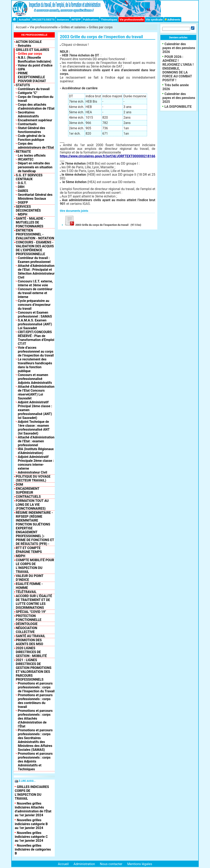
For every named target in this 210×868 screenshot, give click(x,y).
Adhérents (173, 19)
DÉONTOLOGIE (27, 624)
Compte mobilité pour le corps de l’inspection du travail (35, 566)
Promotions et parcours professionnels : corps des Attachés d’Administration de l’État (35, 718)
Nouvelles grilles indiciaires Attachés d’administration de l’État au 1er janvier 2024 (33, 809)
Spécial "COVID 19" (31, 612)
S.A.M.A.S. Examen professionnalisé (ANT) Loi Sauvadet (35, 324)
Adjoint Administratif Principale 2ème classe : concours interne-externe (36, 463)
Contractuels (27, 124)
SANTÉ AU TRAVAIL (31, 636)
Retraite (23, 152)
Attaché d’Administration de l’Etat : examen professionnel (36, 441)
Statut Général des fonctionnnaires (31, 130)
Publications (91, 19)
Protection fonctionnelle (29, 618)
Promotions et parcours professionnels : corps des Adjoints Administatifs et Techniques (35, 761)
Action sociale (29, 42)
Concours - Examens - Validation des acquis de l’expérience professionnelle (35, 248)
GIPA (21, 69)
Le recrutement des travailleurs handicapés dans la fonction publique (35, 365)
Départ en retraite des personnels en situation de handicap (35, 167)
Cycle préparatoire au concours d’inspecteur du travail (34, 305)
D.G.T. (22, 183)
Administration (84, 864)
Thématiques (109, 19)
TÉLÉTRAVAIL (26, 592)
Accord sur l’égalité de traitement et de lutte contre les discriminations (34, 602)
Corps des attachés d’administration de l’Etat (36, 107)
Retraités (25, 46)
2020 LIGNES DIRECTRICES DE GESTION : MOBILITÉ (31, 652)
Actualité (24, 19)
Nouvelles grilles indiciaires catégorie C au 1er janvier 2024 (31, 837)
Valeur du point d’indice (35, 65)
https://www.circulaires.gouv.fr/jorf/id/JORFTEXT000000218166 (108, 156)
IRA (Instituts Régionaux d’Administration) (36, 451)
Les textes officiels (32, 155)
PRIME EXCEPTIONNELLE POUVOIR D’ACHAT (32, 77)
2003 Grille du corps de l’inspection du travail (96, 225)
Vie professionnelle (132, 19)
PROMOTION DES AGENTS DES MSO (29, 642)
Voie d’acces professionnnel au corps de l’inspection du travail (36, 351)
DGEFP (23, 202)
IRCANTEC (26, 159)
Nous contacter (111, 864)
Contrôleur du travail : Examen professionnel (34, 260)
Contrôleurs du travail (34, 89)
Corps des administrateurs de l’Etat (36, 146)
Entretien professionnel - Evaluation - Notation (35, 234)
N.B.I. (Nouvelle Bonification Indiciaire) (35, 60)
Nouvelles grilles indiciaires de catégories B (33, 849)
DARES (23, 191)
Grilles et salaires (73, 27)
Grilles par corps (101, 27)
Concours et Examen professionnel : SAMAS (35, 314)
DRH (21, 187)
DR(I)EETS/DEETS (43, 19)
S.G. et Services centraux (29, 177)
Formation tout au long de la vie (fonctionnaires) (32, 505)
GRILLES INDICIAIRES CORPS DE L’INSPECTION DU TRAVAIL (32, 793)
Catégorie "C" (28, 93)
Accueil (21, 27)
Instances (63, 19)
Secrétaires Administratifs (28, 114)
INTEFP (76, 19)
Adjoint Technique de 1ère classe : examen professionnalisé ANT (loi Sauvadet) (34, 428)
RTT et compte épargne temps (29, 550)
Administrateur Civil (33, 472)
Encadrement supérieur (35, 120)
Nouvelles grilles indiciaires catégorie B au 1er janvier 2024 (31, 824)
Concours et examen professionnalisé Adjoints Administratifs (35, 379)
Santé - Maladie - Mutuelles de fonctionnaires (31, 222)
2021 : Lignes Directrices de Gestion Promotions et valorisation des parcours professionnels (34, 670)
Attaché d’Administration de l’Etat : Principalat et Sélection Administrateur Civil (36, 272)
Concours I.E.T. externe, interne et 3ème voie (35, 283)
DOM (19, 484)
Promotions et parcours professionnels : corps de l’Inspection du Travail (36, 687)
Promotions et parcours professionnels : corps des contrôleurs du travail (35, 701)
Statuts (23, 85)
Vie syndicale (154, 19)
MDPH (23, 214)
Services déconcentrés (28, 209)
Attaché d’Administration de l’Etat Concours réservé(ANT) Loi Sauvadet (36, 392)
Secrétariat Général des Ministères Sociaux (35, 197)
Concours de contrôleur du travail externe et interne (35, 293)
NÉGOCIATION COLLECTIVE (26, 630)
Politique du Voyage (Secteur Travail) (33, 478)
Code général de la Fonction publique (31, 138)
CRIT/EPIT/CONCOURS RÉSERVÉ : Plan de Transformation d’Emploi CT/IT (36, 338)
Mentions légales (140, 864)
